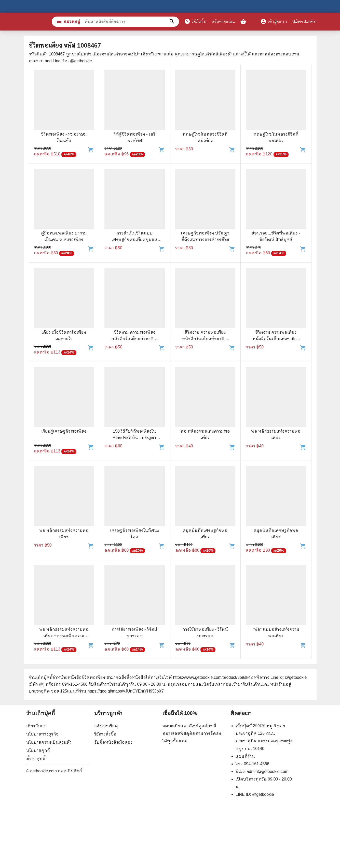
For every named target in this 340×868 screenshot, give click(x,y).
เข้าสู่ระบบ (274, 21)
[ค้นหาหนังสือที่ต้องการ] (173, 22)
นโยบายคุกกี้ (38, 750)
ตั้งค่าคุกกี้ (36, 759)
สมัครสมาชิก (304, 21)
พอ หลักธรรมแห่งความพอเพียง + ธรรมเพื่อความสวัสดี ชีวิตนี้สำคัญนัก (64, 636)
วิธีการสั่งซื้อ (105, 734)
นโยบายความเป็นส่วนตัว (49, 742)
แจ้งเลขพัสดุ (106, 726)
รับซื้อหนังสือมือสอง (113, 742)
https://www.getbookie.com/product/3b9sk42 (213, 677)
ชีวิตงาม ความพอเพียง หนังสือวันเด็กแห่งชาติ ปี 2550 (134, 339)
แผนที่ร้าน (245, 756)
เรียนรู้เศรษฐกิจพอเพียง (64, 431)
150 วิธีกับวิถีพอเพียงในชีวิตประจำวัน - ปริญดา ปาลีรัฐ (134, 438)
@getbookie (263, 794)
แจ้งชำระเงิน (223, 21)
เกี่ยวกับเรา (37, 726)
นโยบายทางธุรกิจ (42, 734)
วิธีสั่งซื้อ (195, 21)
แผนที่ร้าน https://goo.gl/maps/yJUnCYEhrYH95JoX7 (115, 691)
